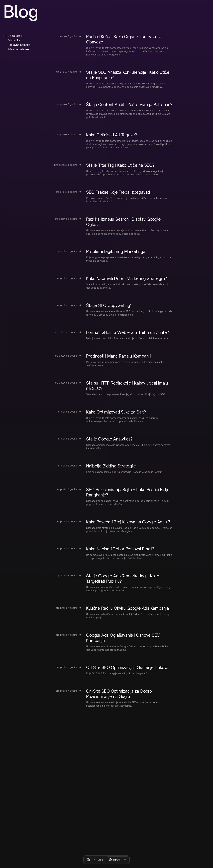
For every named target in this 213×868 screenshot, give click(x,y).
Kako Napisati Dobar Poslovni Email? (120, 549)
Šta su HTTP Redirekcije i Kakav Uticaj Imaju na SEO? (127, 386)
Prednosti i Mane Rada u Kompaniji (119, 356)
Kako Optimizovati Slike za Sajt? (116, 412)
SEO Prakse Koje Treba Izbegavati (118, 192)
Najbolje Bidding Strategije (111, 466)
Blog (100, 860)
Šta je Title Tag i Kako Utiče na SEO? (120, 165)
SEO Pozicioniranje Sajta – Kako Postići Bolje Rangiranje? (128, 492)
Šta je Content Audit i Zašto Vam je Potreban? (129, 105)
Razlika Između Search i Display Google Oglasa (123, 222)
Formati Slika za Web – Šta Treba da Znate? (127, 332)
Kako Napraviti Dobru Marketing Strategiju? (126, 278)
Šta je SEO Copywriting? (109, 305)
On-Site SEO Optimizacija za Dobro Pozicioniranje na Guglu (119, 694)
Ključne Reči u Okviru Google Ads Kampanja (127, 608)
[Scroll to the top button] (94, 860)
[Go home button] (88, 860)
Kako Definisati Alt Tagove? (112, 135)
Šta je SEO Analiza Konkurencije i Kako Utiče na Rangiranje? (128, 75)
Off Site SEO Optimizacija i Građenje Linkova (127, 667)
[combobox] (118, 860)
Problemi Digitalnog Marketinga (116, 251)
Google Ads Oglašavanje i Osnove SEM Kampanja (123, 638)
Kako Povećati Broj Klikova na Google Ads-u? (128, 522)
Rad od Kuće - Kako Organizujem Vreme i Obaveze (125, 39)
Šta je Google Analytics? (109, 439)
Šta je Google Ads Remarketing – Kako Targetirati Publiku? (123, 579)
